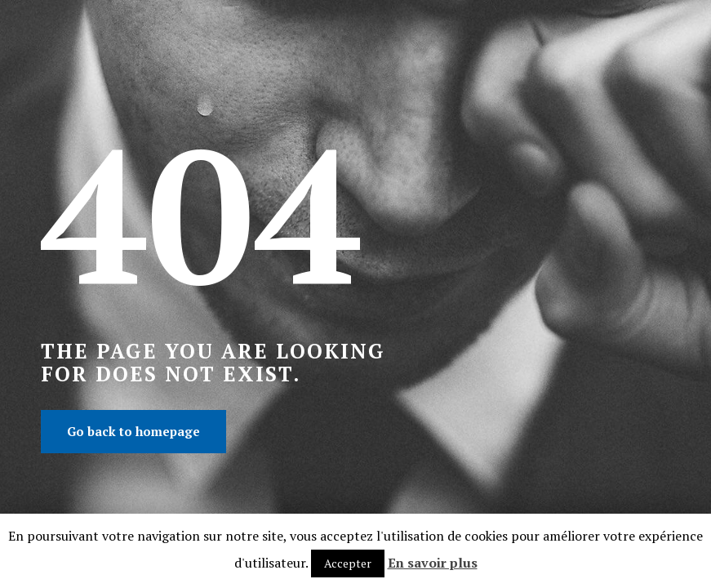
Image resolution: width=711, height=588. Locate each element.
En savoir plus (433, 563)
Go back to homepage (133, 431)
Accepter (348, 563)
